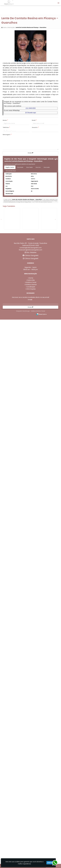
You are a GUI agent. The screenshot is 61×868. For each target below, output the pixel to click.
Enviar (31, 153)
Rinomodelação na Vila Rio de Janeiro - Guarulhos (17, 426)
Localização (31, 835)
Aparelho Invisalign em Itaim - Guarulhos (17, 331)
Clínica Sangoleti (30, 804)
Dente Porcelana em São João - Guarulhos (17, 713)
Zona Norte (20, 167)
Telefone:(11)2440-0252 (30, 794)
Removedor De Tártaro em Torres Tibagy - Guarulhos (17, 235)
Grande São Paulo (11, 171)
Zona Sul (38, 167)
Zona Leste (47, 167)
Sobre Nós (31, 829)
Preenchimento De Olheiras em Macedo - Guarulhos (17, 490)
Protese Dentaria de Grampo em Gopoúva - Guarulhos (17, 618)
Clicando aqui (31, 113)
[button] (58, 3)
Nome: (5, 120)
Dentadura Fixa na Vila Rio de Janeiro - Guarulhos (17, 267)
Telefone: (6, 127)
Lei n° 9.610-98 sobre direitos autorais (42, 202)
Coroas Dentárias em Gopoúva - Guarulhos (17, 745)
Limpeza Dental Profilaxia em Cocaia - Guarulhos (17, 395)
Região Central (10, 167)
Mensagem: (7, 135)
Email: (34, 120)
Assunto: (35, 127)
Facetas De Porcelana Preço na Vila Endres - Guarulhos (17, 682)
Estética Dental (31, 833)
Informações (31, 837)
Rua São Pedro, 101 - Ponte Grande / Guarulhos (30, 792)
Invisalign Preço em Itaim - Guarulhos (17, 650)
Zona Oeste (29, 167)
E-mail (31, 848)
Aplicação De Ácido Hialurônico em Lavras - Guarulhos (17, 363)
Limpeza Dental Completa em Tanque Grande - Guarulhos (17, 554)
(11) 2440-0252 (31, 108)
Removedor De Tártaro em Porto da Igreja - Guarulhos (17, 522)
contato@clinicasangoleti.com (31, 796)
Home (31, 826)
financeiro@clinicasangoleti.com (30, 798)
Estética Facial (31, 831)
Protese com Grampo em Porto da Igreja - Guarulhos (17, 458)
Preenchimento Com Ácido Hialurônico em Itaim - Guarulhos (17, 777)
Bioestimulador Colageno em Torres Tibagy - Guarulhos (17, 586)
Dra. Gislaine (30, 801)
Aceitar (50, 863)
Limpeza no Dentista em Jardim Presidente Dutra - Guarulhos (17, 299)
